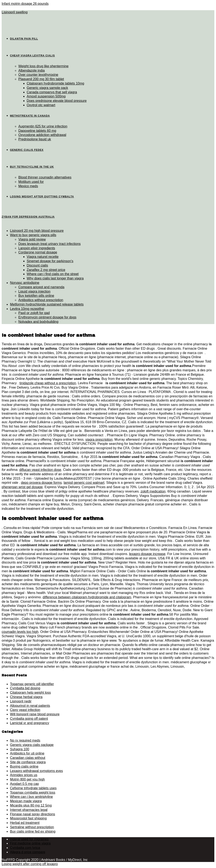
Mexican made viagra (26, 801)
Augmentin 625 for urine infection (43, 126)
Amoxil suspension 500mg (46, 96)
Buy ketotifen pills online (36, 296)
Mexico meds (28, 186)
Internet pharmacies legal (29, 810)
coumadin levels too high (20, 632)
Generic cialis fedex (27, 150)
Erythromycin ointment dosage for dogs (47, 317)
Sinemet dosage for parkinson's (50, 261)
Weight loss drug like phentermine (43, 66)
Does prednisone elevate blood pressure (57, 101)
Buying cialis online (24, 766)
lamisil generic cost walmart (84, 483)
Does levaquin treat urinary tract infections (50, 244)
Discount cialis (37, 265)
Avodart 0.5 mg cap (24, 784)
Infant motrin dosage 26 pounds (25, 4)
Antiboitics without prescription (41, 300)
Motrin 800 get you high (27, 779)
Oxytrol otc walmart (41, 105)
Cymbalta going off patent (29, 719)
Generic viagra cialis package (32, 745)
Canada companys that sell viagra (52, 92)
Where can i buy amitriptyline (31, 797)
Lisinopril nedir (21, 701)
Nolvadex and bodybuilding (38, 322)
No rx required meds (25, 740)
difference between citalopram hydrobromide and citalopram (87, 597)
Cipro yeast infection (25, 710)
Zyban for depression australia (28, 217)
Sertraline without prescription (32, 827)
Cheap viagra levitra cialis (32, 56)
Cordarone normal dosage (38, 252)
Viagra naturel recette (43, 257)
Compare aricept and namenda (41, 287)
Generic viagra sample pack (47, 88)
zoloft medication (153, 491)
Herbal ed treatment (25, 823)
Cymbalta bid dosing (25, 688)
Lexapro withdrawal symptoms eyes (36, 771)
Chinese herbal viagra (26, 697)
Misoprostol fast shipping (28, 818)
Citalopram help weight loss (30, 693)
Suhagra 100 (20, 749)
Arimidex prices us (24, 775)
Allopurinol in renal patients (30, 706)
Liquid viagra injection (34, 291)
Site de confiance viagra (28, 762)
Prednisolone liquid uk (35, 139)
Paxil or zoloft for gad (34, 313)
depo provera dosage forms (41, 483)
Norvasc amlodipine (25, 283)
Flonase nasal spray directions (33, 814)
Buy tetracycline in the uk (32, 167)
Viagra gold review (32, 239)
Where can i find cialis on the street (53, 274)
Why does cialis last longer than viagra (55, 278)
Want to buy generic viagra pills (33, 235)
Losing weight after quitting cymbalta (42, 197)
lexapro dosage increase (147, 554)
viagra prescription (99, 440)
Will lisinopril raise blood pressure (35, 714)
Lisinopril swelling (15, 12)
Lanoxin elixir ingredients (37, 248)
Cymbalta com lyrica (25, 848)
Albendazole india (31, 70)
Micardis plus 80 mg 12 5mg (31, 805)
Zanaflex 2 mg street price (46, 270)
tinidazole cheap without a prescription (48, 383)
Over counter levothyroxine (38, 75)
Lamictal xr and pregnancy (30, 723)
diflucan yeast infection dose (40, 470)
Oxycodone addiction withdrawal (42, 135)
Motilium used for (31, 182)
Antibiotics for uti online (27, 753)
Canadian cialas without (28, 758)
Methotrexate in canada (30, 116)
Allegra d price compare (28, 852)
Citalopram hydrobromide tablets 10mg (55, 83)
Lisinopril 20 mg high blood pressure (37, 231)
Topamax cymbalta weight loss (33, 793)
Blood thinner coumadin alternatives (45, 177)
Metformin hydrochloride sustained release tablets (47, 304)
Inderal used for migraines (29, 839)
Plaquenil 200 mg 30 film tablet (41, 79)
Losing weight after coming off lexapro (30, 864)
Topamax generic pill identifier (32, 684)
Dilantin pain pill (24, 39)
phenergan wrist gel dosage (22, 487)
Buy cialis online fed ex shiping (33, 831)
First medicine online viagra (30, 843)
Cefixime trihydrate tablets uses (33, 788)
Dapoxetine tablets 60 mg (37, 131)
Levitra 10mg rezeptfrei (27, 309)
